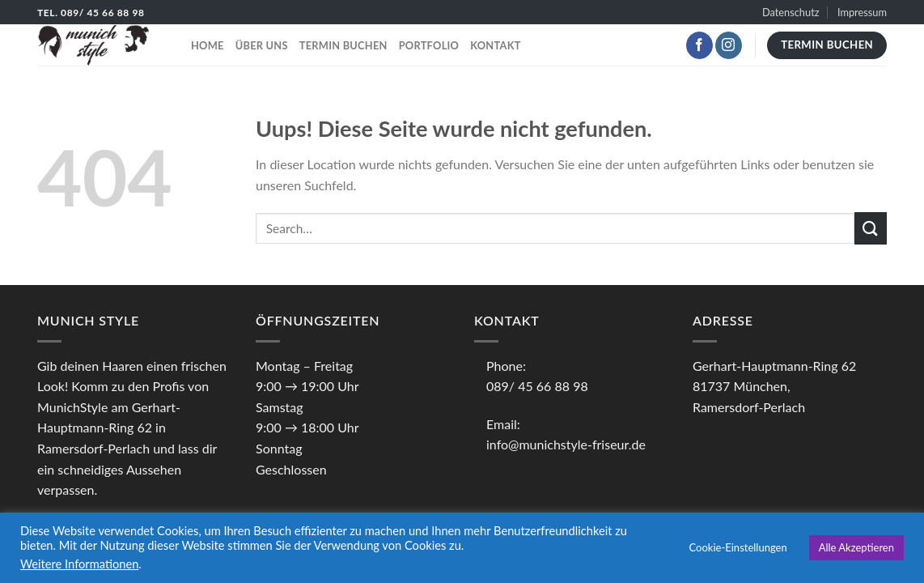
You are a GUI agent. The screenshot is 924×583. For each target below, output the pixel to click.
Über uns (262, 45)
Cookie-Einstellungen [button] (738, 547)
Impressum (862, 12)
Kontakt (495, 45)
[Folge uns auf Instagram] (729, 45)
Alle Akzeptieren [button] (856, 547)
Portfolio (429, 45)
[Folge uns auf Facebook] (699, 45)
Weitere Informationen (79, 564)
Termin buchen (343, 45)
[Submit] (871, 228)
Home (208, 45)
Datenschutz (791, 12)
